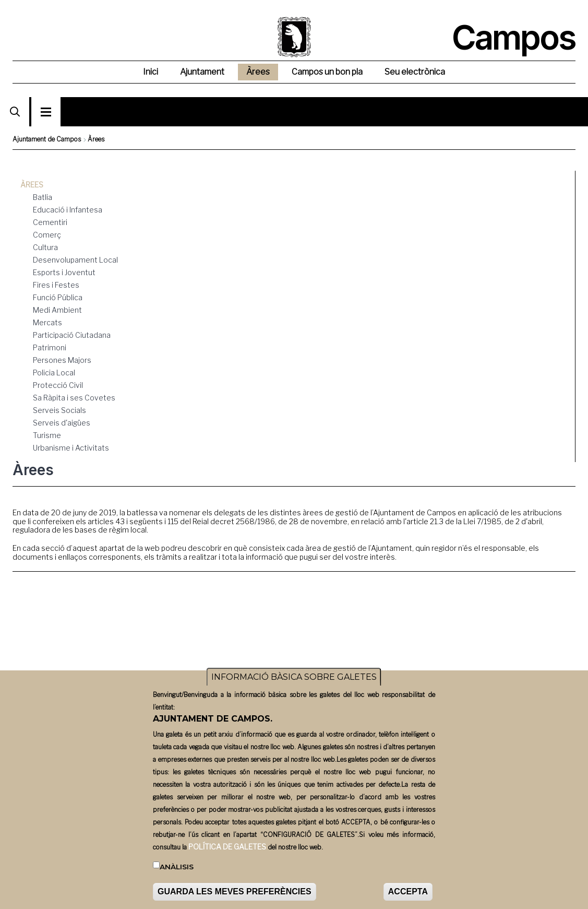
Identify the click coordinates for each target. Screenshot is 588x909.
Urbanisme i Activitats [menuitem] (71, 448)
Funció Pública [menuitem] (58, 297)
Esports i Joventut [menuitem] (64, 272)
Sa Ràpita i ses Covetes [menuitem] (74, 398)
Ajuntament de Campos (47, 139)
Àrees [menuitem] (258, 72)
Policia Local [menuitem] (54, 373)
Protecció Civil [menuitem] (58, 385)
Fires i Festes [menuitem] (56, 285)
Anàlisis (177, 877)
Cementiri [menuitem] (50, 222)
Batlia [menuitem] (43, 197)
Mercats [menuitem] (47, 322)
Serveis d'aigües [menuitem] (62, 423)
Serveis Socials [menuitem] (59, 410)
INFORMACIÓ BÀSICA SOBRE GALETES (294, 687)
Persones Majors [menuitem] (62, 360)
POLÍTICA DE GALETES (227, 857)
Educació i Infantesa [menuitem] (68, 210)
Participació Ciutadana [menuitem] (72, 335)
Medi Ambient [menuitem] (57, 310)
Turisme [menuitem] (47, 435)
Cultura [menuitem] (45, 247)
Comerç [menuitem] (47, 235)
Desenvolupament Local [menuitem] (75, 260)
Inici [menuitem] (151, 72)
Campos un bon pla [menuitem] (327, 72)
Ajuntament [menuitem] (202, 72)
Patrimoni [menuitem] (50, 347)
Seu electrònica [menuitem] (415, 72)
